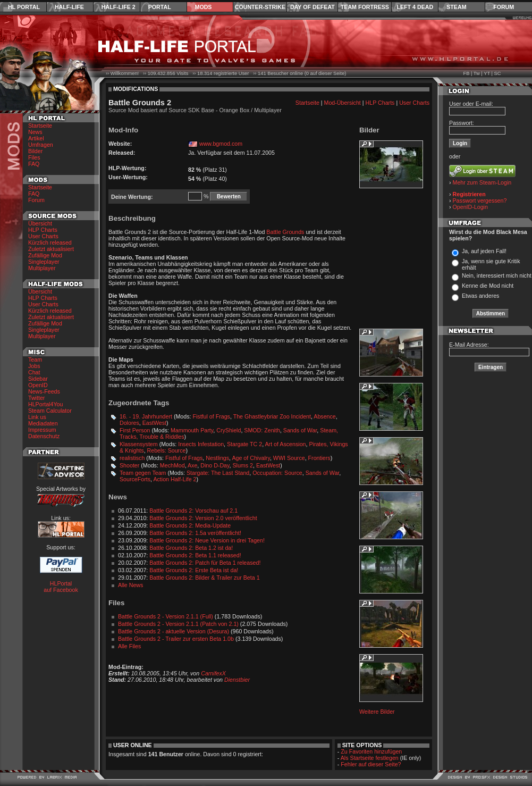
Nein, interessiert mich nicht (497, 275)
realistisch (132, 458)
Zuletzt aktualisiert (51, 249)
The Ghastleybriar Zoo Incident (272, 416)
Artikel (36, 138)
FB (466, 73)
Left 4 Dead (415, 7)
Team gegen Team (143, 473)
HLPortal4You (45, 404)
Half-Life (69, 7)
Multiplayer (42, 268)
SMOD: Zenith (262, 430)
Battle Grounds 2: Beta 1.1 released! (195, 555)
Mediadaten (43, 423)
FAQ (34, 164)
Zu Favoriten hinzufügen (371, 751)
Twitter (36, 398)
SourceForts (135, 479)
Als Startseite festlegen (370, 758)
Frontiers (319, 458)
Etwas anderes (481, 296)
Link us (37, 417)
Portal (160, 7)
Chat (34, 372)
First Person (135, 430)
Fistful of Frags (211, 416)
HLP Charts (43, 230)
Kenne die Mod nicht (488, 286)
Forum (504, 7)
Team (35, 359)
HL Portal (24, 7)
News (35, 132)
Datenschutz (44, 436)
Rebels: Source (167, 450)
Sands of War (300, 430)
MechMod (172, 465)
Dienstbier (237, 680)
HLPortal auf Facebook (61, 587)
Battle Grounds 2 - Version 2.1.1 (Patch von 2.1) (178, 624)
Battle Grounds (285, 232)
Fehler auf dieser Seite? (371, 764)
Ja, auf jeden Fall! (484, 251)
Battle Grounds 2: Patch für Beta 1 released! (205, 563)
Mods (204, 7)
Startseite (40, 126)
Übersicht (40, 223)
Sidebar (38, 379)
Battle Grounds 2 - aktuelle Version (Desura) (174, 631)
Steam (456, 7)
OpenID (38, 385)
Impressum (42, 430)
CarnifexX (213, 673)
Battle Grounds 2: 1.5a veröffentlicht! (195, 533)
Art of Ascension (285, 444)
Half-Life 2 (119, 7)
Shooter (129, 465)
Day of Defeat (313, 7)
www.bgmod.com (221, 144)
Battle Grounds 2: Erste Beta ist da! (194, 570)
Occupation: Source (277, 473)
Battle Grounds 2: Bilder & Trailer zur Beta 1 (204, 578)
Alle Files (129, 646)
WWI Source (289, 458)
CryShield (229, 430)
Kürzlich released (50, 243)
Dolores (129, 423)
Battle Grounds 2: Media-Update (190, 525)
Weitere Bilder (377, 712)
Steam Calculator (50, 411)
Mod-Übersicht (343, 103)
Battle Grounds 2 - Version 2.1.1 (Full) (166, 616)
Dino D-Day (215, 465)
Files (34, 157)
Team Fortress (365, 7)
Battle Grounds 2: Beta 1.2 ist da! (191, 548)
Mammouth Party (192, 430)
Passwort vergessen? (480, 200)
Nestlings (217, 458)
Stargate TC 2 (244, 444)
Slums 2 (243, 465)
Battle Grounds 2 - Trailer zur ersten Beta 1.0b (176, 639)
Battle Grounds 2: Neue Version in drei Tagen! (207, 540)
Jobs (34, 366)
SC (498, 73)
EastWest (154, 423)
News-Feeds (44, 391)
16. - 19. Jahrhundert (146, 416)
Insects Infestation (201, 444)
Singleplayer (44, 262)
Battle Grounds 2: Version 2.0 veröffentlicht (203, 518)
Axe (192, 465)
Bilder (35, 151)
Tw (477, 73)
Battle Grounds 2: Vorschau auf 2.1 (193, 511)
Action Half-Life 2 (175, 479)
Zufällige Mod (45, 255)
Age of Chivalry (251, 458)
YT (487, 73)
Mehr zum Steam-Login (482, 182)
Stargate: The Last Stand (218, 473)
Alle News (130, 585)
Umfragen (41, 145)
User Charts (43, 236)
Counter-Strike (260, 7)
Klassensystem (139, 444)
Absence (324, 416)
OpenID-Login (470, 207)
